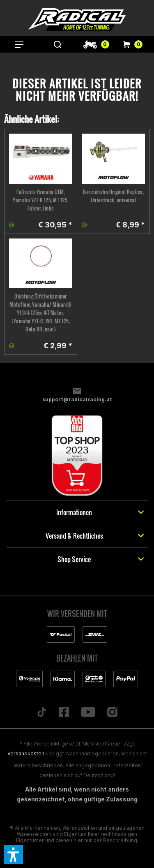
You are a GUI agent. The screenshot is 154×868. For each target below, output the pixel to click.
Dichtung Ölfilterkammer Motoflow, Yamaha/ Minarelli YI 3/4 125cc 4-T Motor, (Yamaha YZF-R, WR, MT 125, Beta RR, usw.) (41, 313)
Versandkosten (26, 753)
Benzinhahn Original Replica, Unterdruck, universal (113, 196)
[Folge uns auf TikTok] (41, 713)
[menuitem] (19, 44)
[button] (14, 854)
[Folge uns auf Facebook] (64, 713)
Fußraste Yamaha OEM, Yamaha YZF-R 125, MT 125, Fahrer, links (41, 200)
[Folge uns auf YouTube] (88, 713)
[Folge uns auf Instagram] (113, 713)
